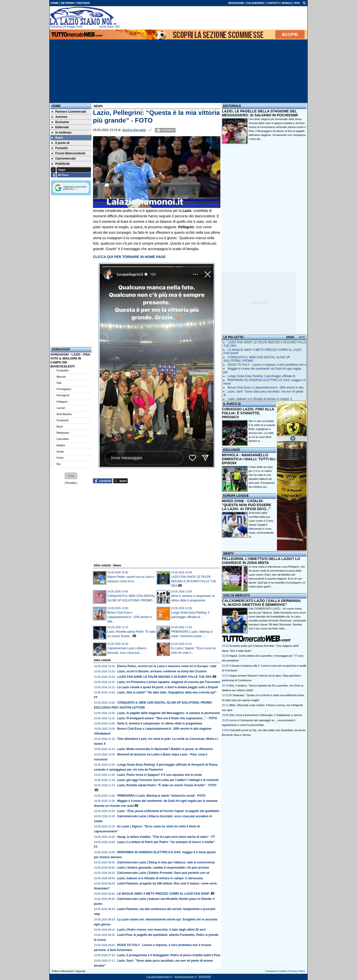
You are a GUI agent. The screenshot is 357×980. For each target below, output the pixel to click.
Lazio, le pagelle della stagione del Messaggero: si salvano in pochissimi (169, 713)
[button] (71, 476)
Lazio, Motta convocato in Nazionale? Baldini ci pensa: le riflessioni (165, 749)
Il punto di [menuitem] (60, 143)
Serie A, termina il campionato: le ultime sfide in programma (160, 723)
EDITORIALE (232, 106)
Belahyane (63, 433)
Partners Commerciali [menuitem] (69, 112)
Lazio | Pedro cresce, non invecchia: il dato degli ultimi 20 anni (162, 930)
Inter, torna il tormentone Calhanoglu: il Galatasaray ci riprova (266, 715)
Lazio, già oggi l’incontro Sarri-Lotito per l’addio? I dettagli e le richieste (168, 780)
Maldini (61, 445)
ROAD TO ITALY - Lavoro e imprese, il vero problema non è (267, 365)
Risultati (71, 483)
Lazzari (61, 408)
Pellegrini (62, 402)
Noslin (60, 452)
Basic (60, 426)
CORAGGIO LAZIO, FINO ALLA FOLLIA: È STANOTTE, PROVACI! (248, 413)
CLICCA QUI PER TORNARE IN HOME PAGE (129, 257)
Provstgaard (64, 389)
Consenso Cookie (276, 971)
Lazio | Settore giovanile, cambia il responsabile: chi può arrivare (163, 868)
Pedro (60, 458)
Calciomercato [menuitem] (64, 159)
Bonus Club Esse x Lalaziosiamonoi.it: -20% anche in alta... (130, 617)
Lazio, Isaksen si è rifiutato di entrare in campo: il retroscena (160, 878)
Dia (59, 464)
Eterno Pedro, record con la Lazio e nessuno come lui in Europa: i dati (167, 666)
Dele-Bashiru (64, 414)
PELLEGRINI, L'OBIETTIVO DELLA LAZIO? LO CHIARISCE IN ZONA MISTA (261, 561)
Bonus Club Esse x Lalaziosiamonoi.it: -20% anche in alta (266, 388)
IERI (302, 337)
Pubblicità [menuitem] (60, 164)
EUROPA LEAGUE (236, 496)
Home (56, 106)
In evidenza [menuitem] (61, 132)
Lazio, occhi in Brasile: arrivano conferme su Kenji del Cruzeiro (162, 671)
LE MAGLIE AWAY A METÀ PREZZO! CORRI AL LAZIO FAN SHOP (164, 894)
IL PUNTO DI (232, 404)
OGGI (290, 337)
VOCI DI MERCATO (237, 595)
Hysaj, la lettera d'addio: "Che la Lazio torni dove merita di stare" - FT (166, 837)
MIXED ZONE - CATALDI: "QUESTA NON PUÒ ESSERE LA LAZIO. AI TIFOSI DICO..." (247, 505)
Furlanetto (63, 370)
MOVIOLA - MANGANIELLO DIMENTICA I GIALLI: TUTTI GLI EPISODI (249, 459)
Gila (59, 383)
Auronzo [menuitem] (59, 117)
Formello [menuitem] (60, 148)
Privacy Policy (297, 971)
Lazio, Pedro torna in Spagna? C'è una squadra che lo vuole (160, 775)
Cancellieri (63, 439)
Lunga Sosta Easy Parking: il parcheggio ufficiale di (261, 376)
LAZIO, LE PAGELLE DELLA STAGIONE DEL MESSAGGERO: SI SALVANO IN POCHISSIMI (260, 113)
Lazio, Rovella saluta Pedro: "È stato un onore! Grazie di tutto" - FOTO (167, 785)
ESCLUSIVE (232, 450)
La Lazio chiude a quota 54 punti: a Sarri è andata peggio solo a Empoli (168, 687)
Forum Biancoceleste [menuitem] (68, 153)
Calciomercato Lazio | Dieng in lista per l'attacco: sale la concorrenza (166, 862)
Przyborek (63, 420)
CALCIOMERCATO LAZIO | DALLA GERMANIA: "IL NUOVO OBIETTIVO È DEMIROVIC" (262, 603)
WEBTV (228, 554)
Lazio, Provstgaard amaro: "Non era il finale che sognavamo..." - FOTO (167, 718)
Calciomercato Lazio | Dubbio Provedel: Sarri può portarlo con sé (163, 873)
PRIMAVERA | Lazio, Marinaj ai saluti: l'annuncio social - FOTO (161, 796)
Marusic (61, 377)
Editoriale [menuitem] (60, 127)
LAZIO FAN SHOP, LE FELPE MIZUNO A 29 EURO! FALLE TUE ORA (194, 581)
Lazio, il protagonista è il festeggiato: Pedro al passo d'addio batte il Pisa (169, 955)
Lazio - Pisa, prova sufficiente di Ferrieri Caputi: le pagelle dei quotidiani (168, 811)
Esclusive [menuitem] (60, 122)
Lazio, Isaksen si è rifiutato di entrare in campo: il (260, 399)
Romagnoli (63, 395)
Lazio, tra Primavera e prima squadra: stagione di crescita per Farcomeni (169, 682)
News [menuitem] (57, 138)
